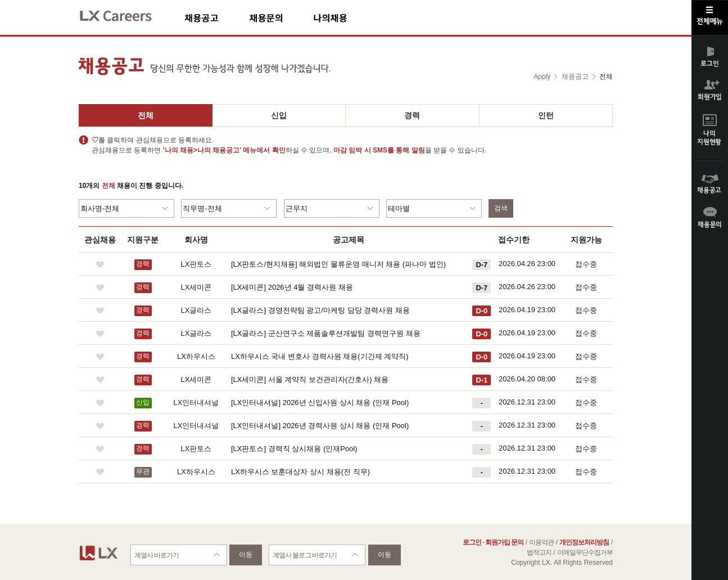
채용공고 (217, 18)
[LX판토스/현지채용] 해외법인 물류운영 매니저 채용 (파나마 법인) (338, 264)
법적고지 (539, 552)
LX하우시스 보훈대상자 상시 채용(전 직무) (300, 472)
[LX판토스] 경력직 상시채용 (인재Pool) (294, 449)
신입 (279, 115)
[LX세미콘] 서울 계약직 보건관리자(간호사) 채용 (310, 379)
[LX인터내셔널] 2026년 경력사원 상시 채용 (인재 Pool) (320, 426)
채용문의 (281, 18)
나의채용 (347, 18)
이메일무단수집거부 (585, 552)
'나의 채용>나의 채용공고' (202, 150)
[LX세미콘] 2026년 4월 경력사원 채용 (292, 287)
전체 (146, 115)
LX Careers (125, 14)
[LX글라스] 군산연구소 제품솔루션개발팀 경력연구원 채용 (326, 333)
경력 (412, 115)
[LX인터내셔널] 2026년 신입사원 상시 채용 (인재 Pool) (320, 403)
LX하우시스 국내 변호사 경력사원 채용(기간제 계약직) (320, 356)
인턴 (546, 115)
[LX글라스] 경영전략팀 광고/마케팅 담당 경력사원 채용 (320, 310)
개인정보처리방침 (584, 542)
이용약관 (541, 542)
